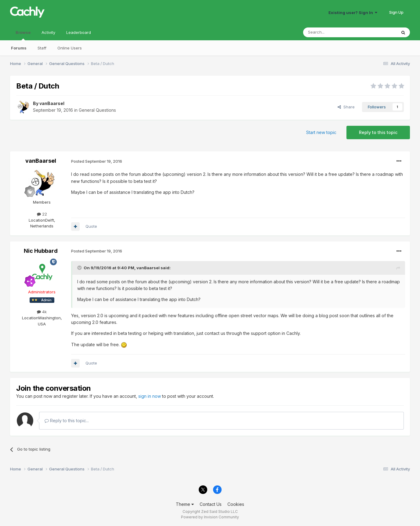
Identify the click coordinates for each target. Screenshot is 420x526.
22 (42, 214)
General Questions (97, 110)
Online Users (70, 48)
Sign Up (396, 12)
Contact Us (211, 504)
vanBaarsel (52, 103)
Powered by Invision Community (210, 517)
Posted (97, 161)
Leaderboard (79, 32)
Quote (91, 226)
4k (42, 312)
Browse (23, 35)
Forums (19, 48)
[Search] (334, 32)
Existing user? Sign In (353, 13)
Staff (42, 48)
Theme (185, 504)
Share (346, 107)
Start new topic (321, 132)
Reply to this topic (378, 132)
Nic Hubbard (41, 251)
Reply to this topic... (67, 421)
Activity (48, 32)
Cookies (236, 504)
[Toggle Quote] (80, 268)
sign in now (150, 396)
